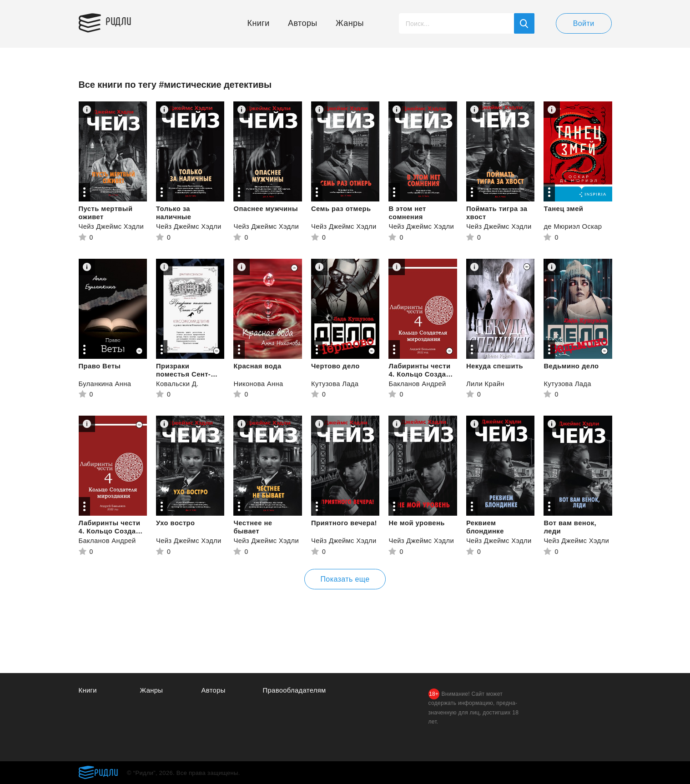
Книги (259, 23)
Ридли (121, 21)
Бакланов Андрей (418, 384)
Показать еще (345, 579)
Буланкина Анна (106, 384)
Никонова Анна (259, 384)
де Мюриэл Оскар (573, 226)
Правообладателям (295, 690)
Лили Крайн (486, 384)
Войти (584, 23)
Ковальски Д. (178, 384)
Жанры (350, 23)
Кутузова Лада (335, 384)
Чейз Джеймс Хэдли (112, 226)
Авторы (303, 23)
